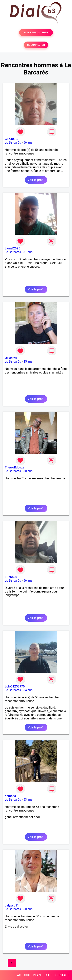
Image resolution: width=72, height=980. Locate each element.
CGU (27, 975)
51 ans (28, 252)
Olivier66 (11, 358)
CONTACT (62, 975)
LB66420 (11, 577)
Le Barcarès (13, 143)
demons (10, 796)
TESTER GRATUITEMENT (36, 32)
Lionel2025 (12, 248)
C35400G (11, 139)
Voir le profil (36, 180)
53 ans (28, 800)
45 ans (28, 362)
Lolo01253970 (15, 686)
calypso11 (12, 905)
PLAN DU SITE (43, 975)
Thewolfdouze (14, 467)
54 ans (28, 690)
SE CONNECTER (36, 45)
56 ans (28, 143)
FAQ (18, 975)
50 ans (28, 471)
